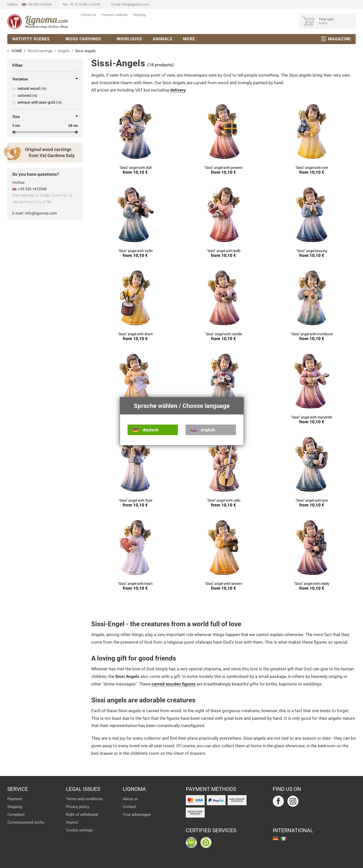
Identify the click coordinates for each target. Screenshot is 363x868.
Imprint (72, 822)
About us (130, 799)
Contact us (88, 15)
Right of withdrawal (82, 815)
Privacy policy (78, 807)
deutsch (151, 430)
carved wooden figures (174, 684)
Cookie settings (79, 830)
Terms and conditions (84, 799)
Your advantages (137, 815)
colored (27, 96)
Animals (163, 39)
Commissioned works (26, 822)
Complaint (16, 815)
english (208, 430)
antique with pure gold (40, 102)
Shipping (139, 15)
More (189, 39)
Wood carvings (83, 39)
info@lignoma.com (135, 4)
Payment (15, 799)
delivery (178, 90)
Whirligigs (129, 39)
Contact (129, 807)
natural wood (32, 88)
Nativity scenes (31, 39)
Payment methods (115, 15)
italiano (284, 839)
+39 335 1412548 (39, 4)
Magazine (340, 39)
